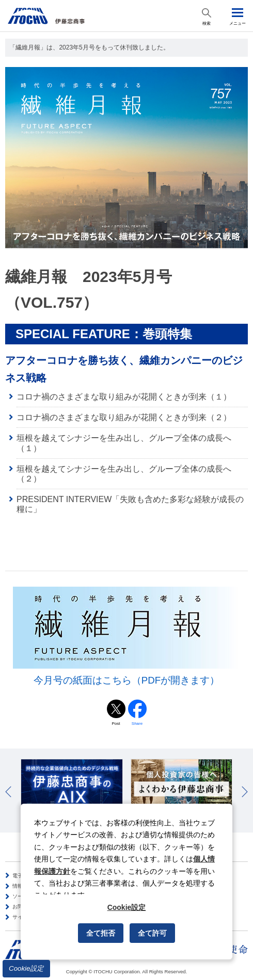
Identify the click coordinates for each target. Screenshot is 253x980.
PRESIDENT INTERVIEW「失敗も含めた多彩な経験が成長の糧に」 (130, 504)
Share (137, 724)
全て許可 (152, 933)
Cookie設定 (26, 968)
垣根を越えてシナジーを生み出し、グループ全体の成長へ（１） (124, 443)
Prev (8, 792)
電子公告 (23, 876)
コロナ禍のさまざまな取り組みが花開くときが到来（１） (124, 397)
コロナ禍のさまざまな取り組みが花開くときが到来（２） (124, 417)
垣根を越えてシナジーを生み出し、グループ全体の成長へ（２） (124, 474)
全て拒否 (101, 933)
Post (116, 724)
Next (245, 792)
